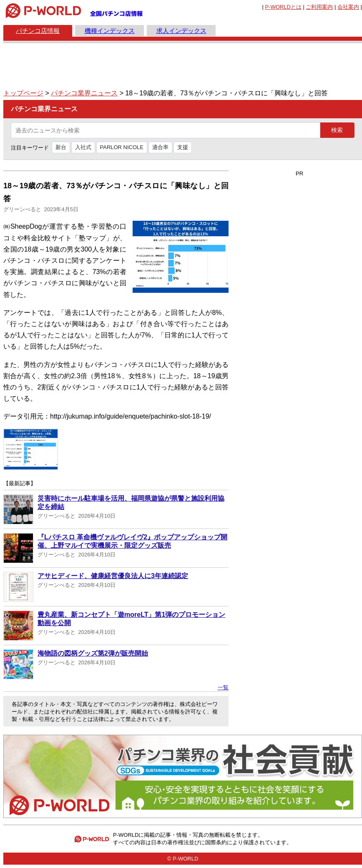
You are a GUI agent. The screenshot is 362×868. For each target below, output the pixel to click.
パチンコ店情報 (38, 31)
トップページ (23, 93)
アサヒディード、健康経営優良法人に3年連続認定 (113, 576)
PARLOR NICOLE (122, 147)
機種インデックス (110, 31)
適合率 (160, 147)
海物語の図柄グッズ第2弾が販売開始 (93, 653)
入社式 (83, 147)
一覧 (223, 687)
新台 (61, 147)
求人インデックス (181, 31)
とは (283, 7)
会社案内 (348, 7)
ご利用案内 (319, 7)
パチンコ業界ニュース (84, 93)
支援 (183, 147)
